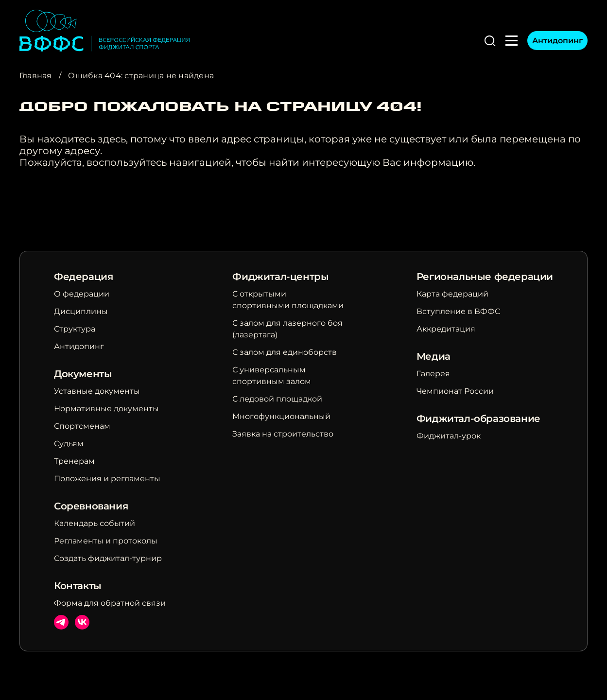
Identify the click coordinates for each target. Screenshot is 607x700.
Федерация (83, 277)
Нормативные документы (106, 409)
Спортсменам (82, 426)
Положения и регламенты (107, 479)
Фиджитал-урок (449, 436)
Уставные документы (97, 391)
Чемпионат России (455, 391)
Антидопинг (557, 41)
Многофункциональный (281, 416)
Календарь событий (95, 523)
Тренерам (74, 461)
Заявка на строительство (283, 434)
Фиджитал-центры (280, 277)
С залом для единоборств (285, 352)
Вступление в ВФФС (458, 311)
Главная (36, 76)
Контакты (78, 586)
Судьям (69, 444)
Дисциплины (81, 311)
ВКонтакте (82, 622)
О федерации (82, 294)
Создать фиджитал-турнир (108, 558)
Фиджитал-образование (478, 419)
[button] (490, 41)
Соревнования (91, 506)
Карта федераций (452, 294)
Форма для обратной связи (110, 603)
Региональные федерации (485, 277)
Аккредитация (446, 329)
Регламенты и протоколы (106, 541)
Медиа (434, 356)
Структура (75, 329)
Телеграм (61, 622)
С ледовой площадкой (277, 399)
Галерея (433, 374)
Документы (83, 374)
